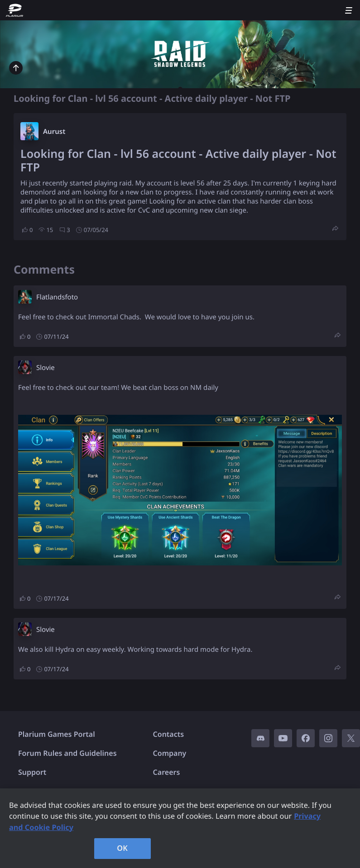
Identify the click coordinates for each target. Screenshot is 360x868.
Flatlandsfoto (57, 297)
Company (170, 753)
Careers (167, 772)
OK (122, 848)
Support (32, 772)
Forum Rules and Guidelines (67, 753)
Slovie (46, 368)
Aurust (54, 132)
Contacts (169, 734)
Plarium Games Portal (57, 734)
